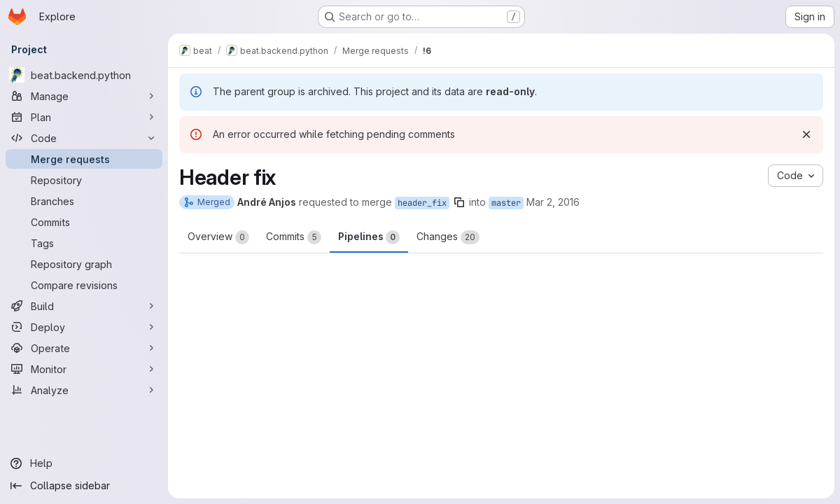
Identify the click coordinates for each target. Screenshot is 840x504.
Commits (294, 237)
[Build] (84, 306)
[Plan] (84, 117)
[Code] (84, 138)
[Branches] (84, 201)
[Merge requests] (84, 159)
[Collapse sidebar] (84, 486)
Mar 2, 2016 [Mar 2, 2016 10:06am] (553, 202)
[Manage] (84, 96)
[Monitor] (84, 369)
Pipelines (369, 237)
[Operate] (84, 348)
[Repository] (84, 180)
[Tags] (84, 243)
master (506, 203)
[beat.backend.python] (84, 75)
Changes (448, 237)
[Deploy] (84, 327)
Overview (218, 237)
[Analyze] (84, 390)
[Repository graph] (84, 264)
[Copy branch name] (459, 202)
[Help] (84, 463)
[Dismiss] (806, 134)
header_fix (422, 203)
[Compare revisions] (84, 285)
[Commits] (84, 222)
